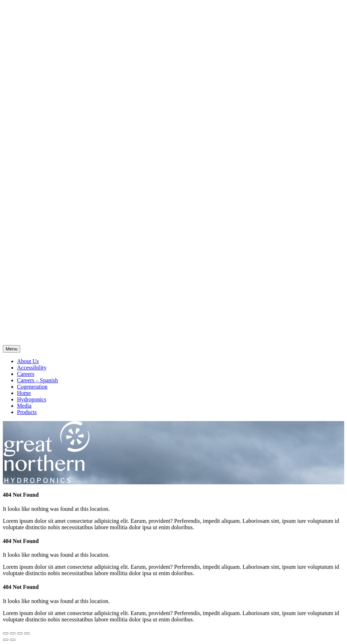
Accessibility (32, 368)
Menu (11, 349)
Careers (26, 374)
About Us (28, 361)
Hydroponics (32, 399)
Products (27, 412)
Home (24, 393)
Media (24, 406)
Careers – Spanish (37, 380)
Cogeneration (32, 387)
